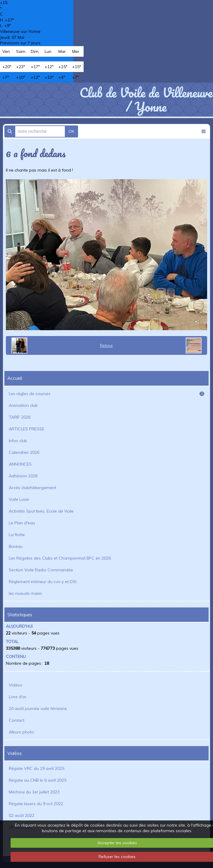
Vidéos (16, 685)
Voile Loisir (19, 499)
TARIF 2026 (20, 417)
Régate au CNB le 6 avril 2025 (38, 780)
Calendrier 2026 (24, 452)
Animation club (23, 405)
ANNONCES (20, 464)
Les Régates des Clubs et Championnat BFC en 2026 (60, 558)
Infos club (18, 441)
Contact (17, 720)
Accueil (15, 378)
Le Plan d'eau (22, 523)
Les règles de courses (107, 394)
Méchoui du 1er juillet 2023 (34, 792)
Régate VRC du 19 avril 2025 (37, 768)
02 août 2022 (22, 815)
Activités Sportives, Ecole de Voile (41, 511)
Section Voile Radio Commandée (41, 570)
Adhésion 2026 (23, 476)
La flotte (17, 535)
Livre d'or (18, 697)
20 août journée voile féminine (38, 708)
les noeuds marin (25, 593)
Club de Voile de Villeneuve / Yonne (146, 100)
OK (72, 131)
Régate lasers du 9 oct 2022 (36, 804)
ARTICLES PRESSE (27, 429)
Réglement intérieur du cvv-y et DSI (43, 582)
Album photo (21, 732)
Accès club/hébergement (32, 488)
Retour (107, 345)
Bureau (16, 546)
